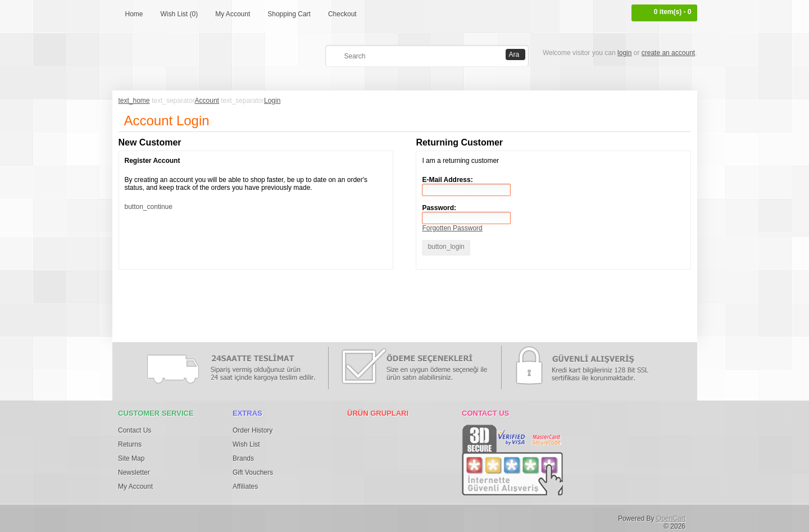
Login (272, 101)
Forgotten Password (452, 228)
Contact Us (135, 430)
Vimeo (273, 516)
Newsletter (134, 472)
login (624, 53)
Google (203, 516)
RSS (343, 516)
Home (134, 14)
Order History (253, 430)
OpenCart (671, 519)
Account (207, 101)
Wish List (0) (179, 14)
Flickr (226, 516)
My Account (233, 14)
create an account (668, 53)
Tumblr (250, 516)
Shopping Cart (289, 14)
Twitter (157, 516)
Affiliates (245, 486)
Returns (130, 444)
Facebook (134, 516)
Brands (243, 458)
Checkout (342, 14)
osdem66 (320, 516)
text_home (134, 101)
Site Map (131, 458)
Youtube (296, 516)
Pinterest (180, 516)
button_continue (149, 207)
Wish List (246, 444)
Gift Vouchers (253, 472)
